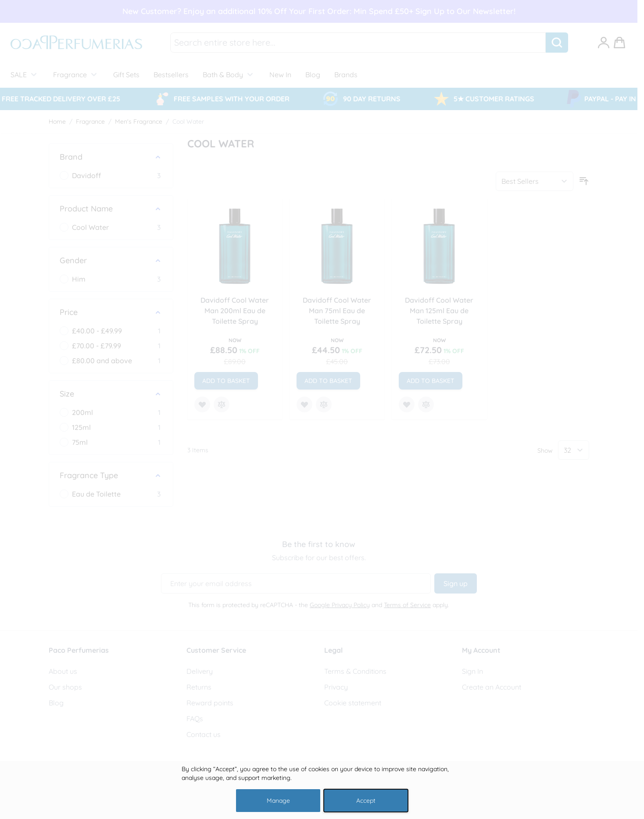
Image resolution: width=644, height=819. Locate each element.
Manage (278, 801)
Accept (366, 801)
